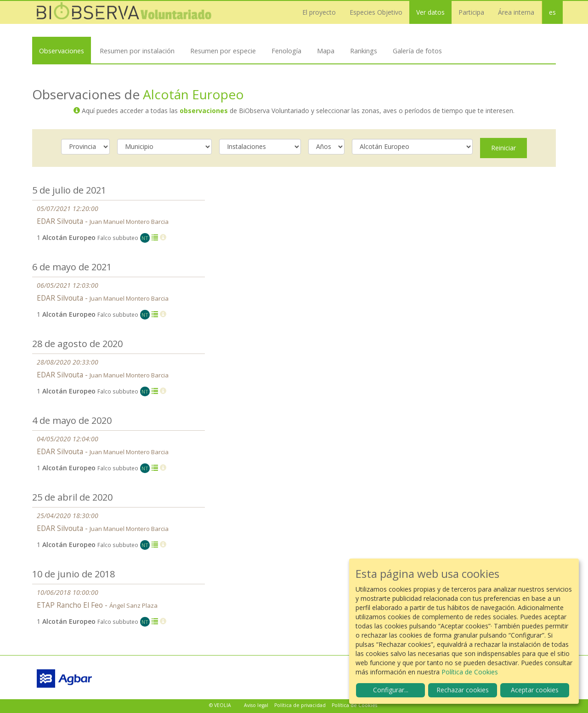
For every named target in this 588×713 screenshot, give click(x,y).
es (552, 12)
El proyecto (319, 12)
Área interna (516, 12)
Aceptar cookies (535, 690)
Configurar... (391, 690)
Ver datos (430, 12)
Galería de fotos (417, 51)
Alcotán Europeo (193, 94)
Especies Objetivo (376, 12)
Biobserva (124, 12)
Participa (471, 12)
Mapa (326, 51)
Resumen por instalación (137, 51)
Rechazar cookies (463, 690)
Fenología (286, 51)
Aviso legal (256, 705)
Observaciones (62, 51)
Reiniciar (503, 148)
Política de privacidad (300, 705)
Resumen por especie (223, 51)
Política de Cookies (354, 705)
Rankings (364, 51)
